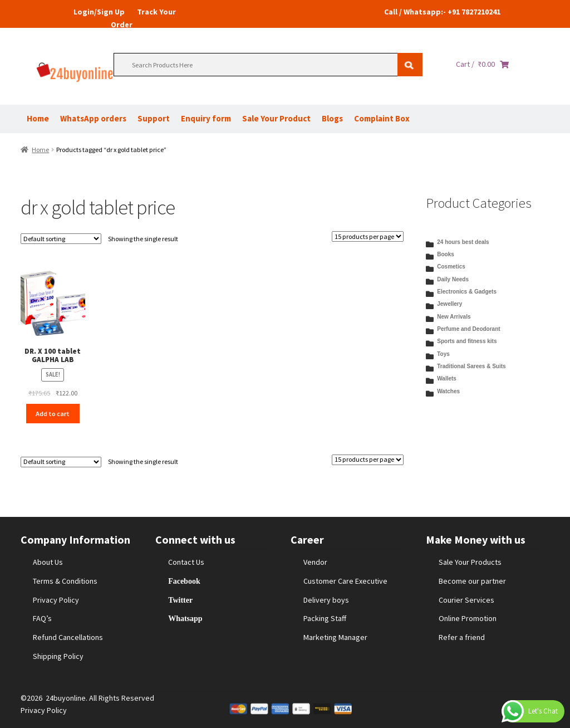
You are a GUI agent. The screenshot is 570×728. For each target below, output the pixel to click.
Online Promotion (468, 618)
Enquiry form (206, 118)
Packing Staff (325, 618)
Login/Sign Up (99, 12)
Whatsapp (185, 618)
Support (154, 118)
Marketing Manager (335, 637)
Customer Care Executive (345, 581)
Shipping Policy (58, 656)
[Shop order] (61, 239)
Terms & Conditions (65, 581)
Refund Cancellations (68, 637)
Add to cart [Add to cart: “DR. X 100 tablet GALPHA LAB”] (53, 414)
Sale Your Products (470, 562)
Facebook (184, 581)
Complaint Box (382, 118)
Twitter (180, 600)
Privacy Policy (56, 600)
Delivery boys (326, 600)
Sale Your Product (276, 118)
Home (38, 118)
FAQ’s (42, 618)
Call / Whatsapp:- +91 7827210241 (442, 12)
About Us (48, 562)
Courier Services (466, 600)
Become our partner (472, 581)
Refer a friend (462, 637)
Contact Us (186, 562)
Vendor (315, 562)
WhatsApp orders (93, 118)
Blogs (332, 118)
